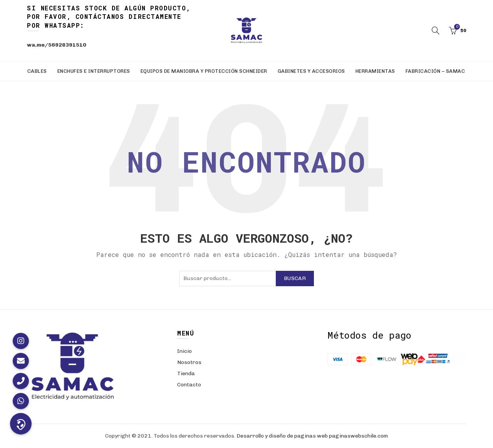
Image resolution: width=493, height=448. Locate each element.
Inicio (184, 351)
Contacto (189, 385)
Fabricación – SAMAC (435, 71)
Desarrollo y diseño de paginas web (282, 436)
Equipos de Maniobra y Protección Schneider (204, 71)
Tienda (186, 373)
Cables (37, 71)
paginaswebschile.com (358, 436)
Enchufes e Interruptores (94, 71)
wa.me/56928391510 (57, 45)
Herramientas (375, 71)
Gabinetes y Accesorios (311, 71)
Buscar (295, 278)
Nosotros (189, 362)
